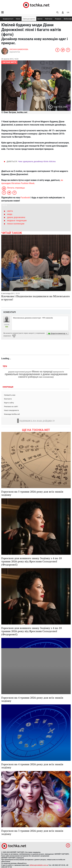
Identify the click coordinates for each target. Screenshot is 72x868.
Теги (5, 366)
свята (10, 211)
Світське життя (29, 19)
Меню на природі (42, 372)
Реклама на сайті (11, 406)
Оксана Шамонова (19, 49)
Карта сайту (9, 403)
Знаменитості (8, 19)
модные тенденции (17, 220)
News (18, 19)
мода (10, 214)
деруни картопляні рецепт (20, 372)
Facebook (25, 198)
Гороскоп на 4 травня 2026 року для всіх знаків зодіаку (32, 699)
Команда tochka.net (12, 414)
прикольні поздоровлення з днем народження (36, 374)
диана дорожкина (16, 217)
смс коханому (46, 377)
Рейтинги (49, 19)
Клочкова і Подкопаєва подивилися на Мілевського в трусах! (36, 298)
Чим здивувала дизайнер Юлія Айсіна (37, 161)
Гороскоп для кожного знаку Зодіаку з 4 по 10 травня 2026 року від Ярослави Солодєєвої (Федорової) (32, 561)
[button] (63, 12)
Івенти (40, 19)
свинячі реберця (28, 377)
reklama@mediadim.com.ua (39, 865)
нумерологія (58, 372)
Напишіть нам (10, 395)
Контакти (8, 399)
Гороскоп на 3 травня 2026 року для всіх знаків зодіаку (32, 832)
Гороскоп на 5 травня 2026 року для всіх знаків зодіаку (32, 493)
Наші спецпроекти (11, 410)
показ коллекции (16, 224)
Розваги (58, 19)
